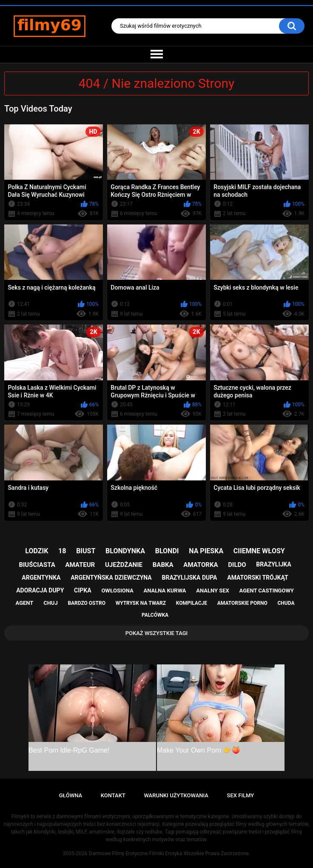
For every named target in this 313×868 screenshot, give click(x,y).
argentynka (41, 578)
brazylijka (273, 564)
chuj (51, 603)
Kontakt (113, 795)
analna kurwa (165, 591)
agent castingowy (267, 591)
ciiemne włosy (259, 551)
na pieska (206, 551)
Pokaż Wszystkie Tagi (157, 633)
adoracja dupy (40, 590)
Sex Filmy (241, 795)
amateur (80, 565)
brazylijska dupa (190, 578)
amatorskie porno (242, 603)
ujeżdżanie (124, 565)
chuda (286, 603)
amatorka (201, 565)
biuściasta (37, 565)
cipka (83, 590)
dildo (237, 565)
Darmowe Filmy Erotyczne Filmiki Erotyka (135, 854)
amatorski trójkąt (258, 578)
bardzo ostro (87, 603)
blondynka (125, 551)
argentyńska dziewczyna (111, 578)
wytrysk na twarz (141, 603)
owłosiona (117, 591)
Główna (71, 795)
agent (25, 603)
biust (86, 551)
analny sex (213, 591)
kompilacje (192, 603)
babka (163, 565)
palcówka (155, 615)
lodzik (37, 551)
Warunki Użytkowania (176, 795)
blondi (167, 551)
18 (62, 551)
